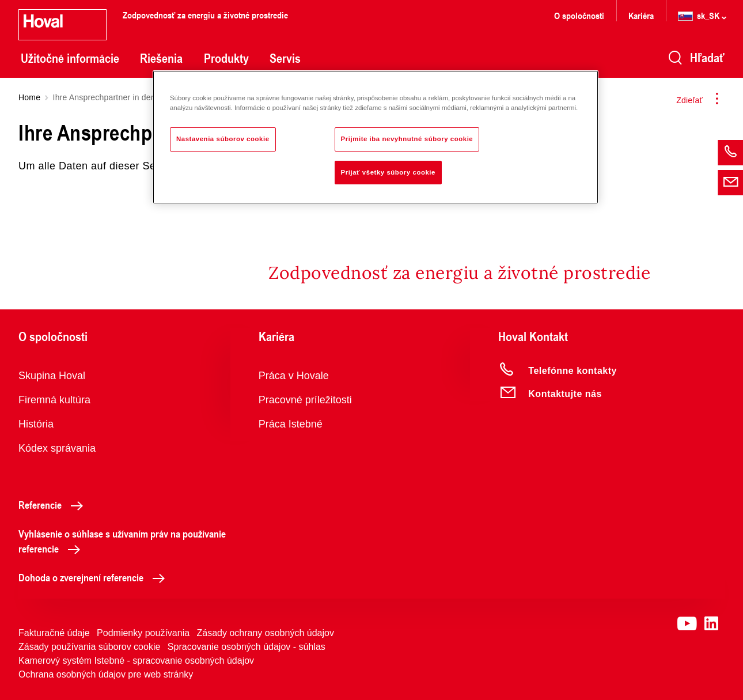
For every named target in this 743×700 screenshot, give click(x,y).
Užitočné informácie (70, 58)
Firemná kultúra (54, 400)
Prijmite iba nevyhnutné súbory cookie (407, 139)
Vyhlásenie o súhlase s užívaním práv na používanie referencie (122, 541)
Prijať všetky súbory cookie (388, 172)
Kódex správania (57, 448)
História (36, 424)
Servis (285, 58)
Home (29, 97)
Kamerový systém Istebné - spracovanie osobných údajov (136, 661)
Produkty (226, 58)
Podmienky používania (143, 633)
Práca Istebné (291, 424)
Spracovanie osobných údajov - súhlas (247, 647)
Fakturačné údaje (54, 633)
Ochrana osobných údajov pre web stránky (106, 674)
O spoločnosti (579, 15)
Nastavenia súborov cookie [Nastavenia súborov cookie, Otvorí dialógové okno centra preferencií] (223, 139)
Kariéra (641, 15)
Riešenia (161, 58)
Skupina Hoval (52, 376)
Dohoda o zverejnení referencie (95, 577)
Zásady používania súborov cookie (89, 647)
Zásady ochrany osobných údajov (266, 633)
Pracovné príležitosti (305, 400)
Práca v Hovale (294, 376)
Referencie (54, 505)
